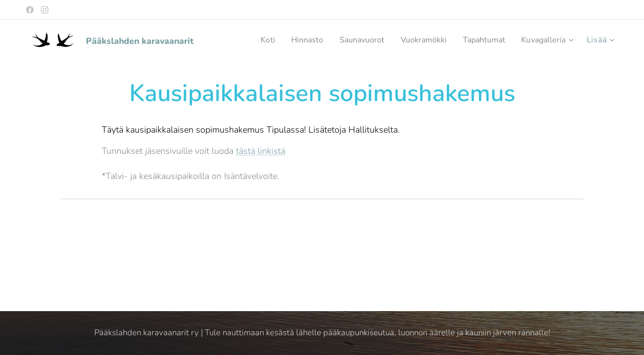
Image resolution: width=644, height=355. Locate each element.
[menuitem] (252, 40)
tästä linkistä (260, 151)
